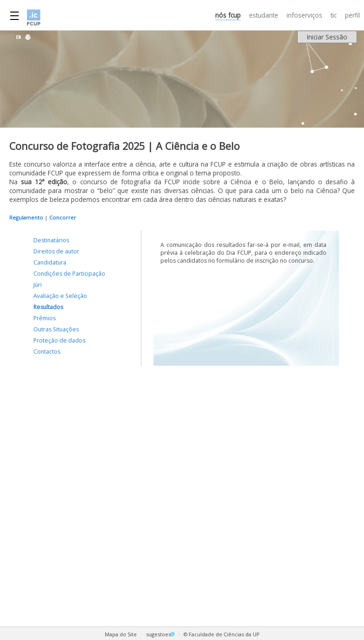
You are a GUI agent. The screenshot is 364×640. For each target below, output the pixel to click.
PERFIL (352, 15)
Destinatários (51, 240)
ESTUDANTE (264, 15)
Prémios (45, 318)
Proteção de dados (59, 340)
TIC (334, 15)
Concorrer (63, 217)
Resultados (48, 307)
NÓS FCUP (228, 15)
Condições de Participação (69, 274)
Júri (38, 285)
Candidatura (50, 262)
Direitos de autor (56, 251)
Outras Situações (56, 329)
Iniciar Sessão (327, 37)
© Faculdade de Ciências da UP (222, 634)
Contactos (47, 352)
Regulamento (26, 217)
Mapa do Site (121, 634)
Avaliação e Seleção (60, 296)
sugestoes (161, 634)
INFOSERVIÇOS (304, 15)
